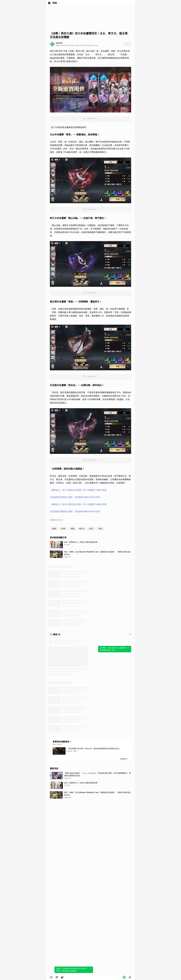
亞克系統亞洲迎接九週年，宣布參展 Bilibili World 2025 (75, 497)
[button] (51, 977)
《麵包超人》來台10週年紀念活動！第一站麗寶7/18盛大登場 (78, 490)
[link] (57, 977)
